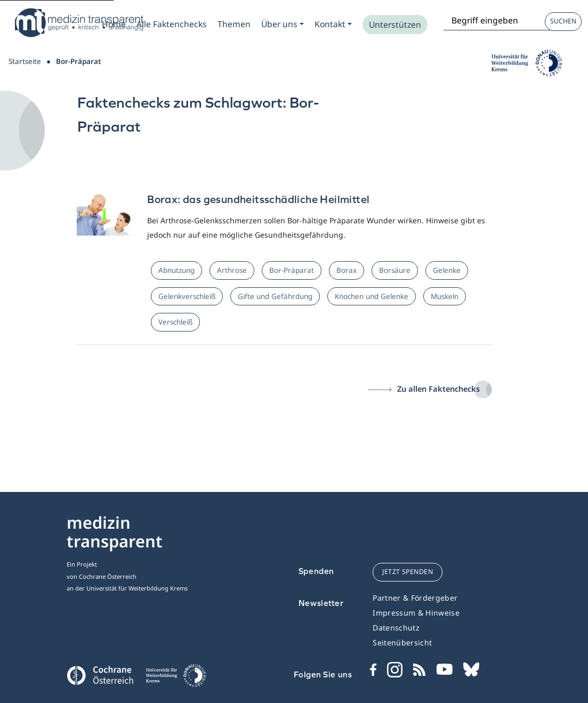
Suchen (563, 21)
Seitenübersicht (402, 643)
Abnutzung (176, 270)
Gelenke (447, 270)
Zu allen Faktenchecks (438, 389)
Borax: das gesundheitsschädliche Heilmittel (258, 199)
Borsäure (395, 270)
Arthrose (232, 270)
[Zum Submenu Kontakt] (333, 24)
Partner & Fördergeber (415, 598)
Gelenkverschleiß (187, 296)
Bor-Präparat (292, 270)
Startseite (25, 61)
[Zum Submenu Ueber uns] (283, 24)
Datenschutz (396, 628)
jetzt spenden (408, 572)
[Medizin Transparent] (77, 23)
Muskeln (445, 296)
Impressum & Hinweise (416, 613)
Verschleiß (175, 322)
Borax (347, 270)
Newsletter (321, 603)
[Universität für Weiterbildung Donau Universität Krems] (176, 678)
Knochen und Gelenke (372, 296)
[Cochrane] (100, 674)
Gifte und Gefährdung (275, 296)
